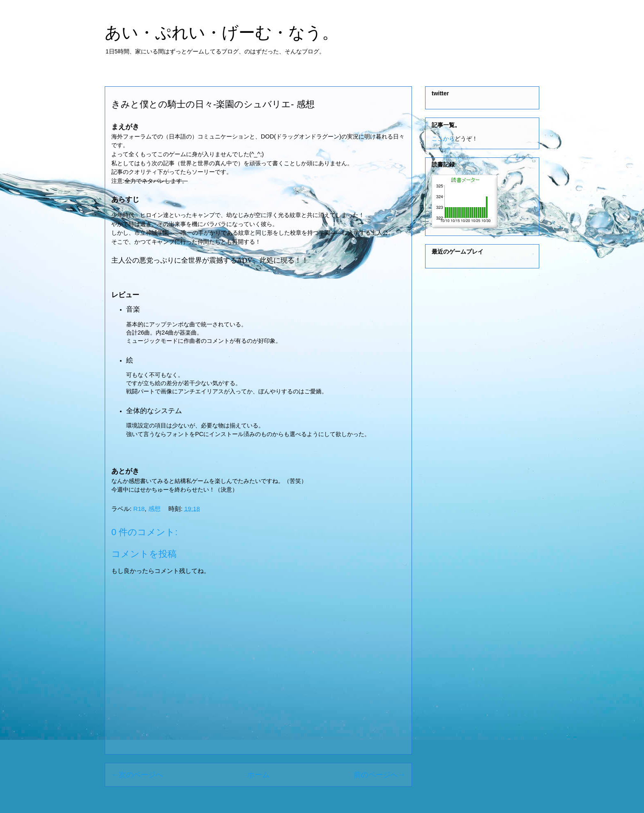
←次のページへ (137, 775)
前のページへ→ (379, 775)
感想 (154, 509)
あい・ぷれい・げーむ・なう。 (222, 32)
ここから (443, 139)
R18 (139, 509)
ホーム (258, 775)
